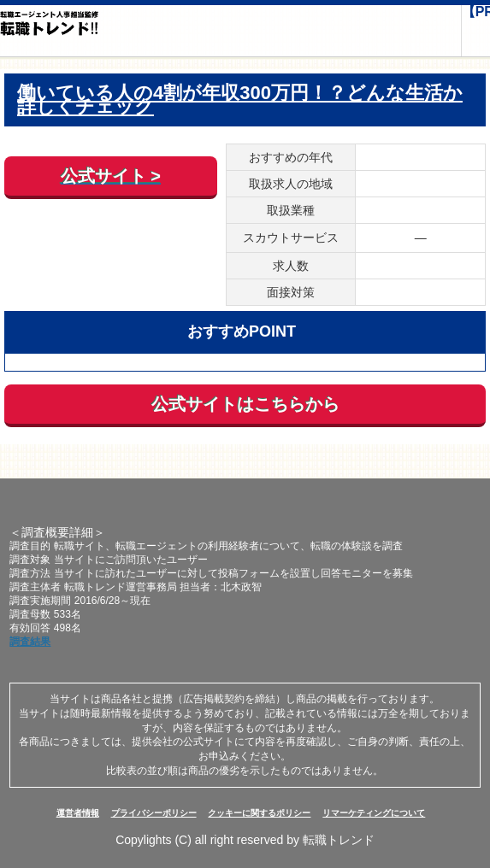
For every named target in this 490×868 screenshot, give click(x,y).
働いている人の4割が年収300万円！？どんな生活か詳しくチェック (240, 100)
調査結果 (30, 642)
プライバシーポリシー (154, 813)
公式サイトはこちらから (245, 404)
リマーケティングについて (374, 813)
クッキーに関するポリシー (259, 813)
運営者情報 (78, 813)
